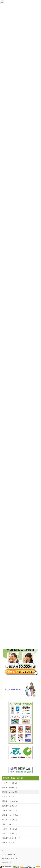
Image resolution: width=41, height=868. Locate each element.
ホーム (4, 850)
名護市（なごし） (9, 797)
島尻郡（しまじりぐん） (11, 815)
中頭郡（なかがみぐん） (11, 787)
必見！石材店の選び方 (9, 858)
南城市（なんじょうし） (11, 792)
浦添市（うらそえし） (10, 824)
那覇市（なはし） (9, 843)
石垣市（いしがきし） (10, 829)
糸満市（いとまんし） (10, 833)
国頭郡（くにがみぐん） (11, 801)
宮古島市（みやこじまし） (12, 810)
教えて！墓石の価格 (9, 854)
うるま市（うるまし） (10, 783)
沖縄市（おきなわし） (10, 820)
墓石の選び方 (6, 863)
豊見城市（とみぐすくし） (12, 838)
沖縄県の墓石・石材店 (13, 778)
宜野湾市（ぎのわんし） (11, 806)
